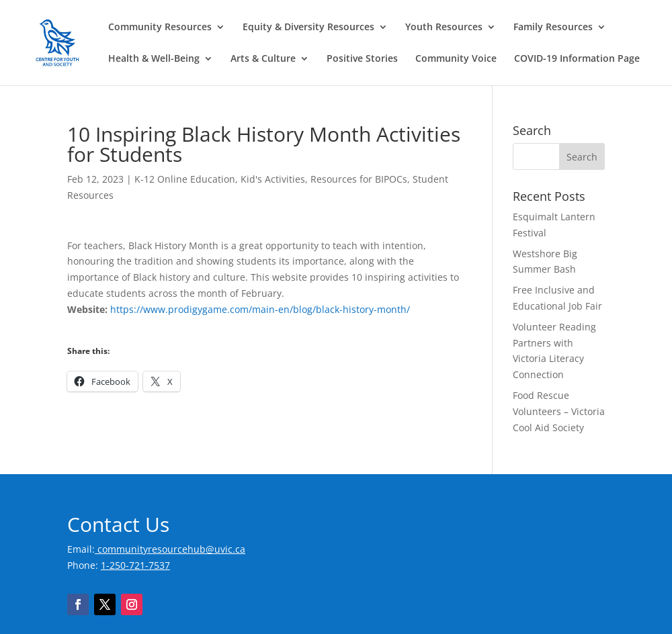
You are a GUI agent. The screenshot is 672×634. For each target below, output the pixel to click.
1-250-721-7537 (135, 565)
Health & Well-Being (154, 59)
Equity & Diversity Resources (308, 28)
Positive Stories (362, 59)
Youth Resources (444, 28)
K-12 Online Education (185, 179)
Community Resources (160, 28)
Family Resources (553, 28)
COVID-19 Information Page (577, 59)
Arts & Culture (263, 59)
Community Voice (456, 59)
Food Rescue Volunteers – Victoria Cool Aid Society (559, 411)
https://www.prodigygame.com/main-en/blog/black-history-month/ (260, 309)
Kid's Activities (273, 179)
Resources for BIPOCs (359, 179)
